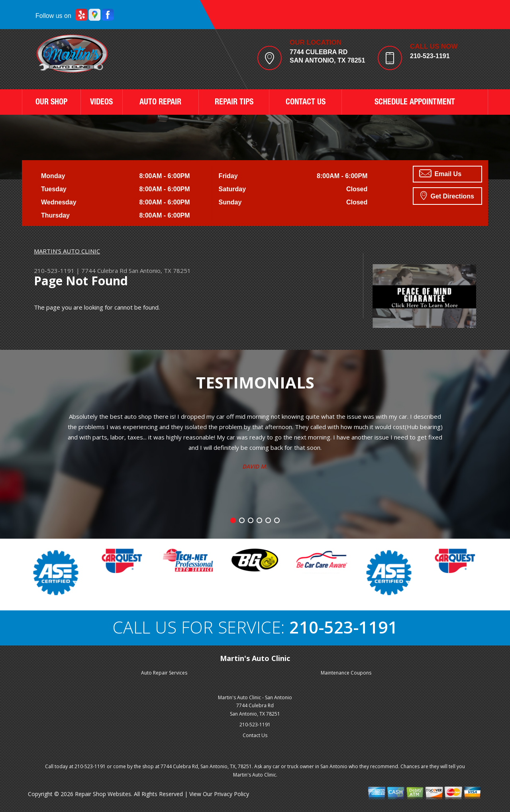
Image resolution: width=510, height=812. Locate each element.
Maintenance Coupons (346, 673)
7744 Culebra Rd (104, 271)
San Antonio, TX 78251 (160, 271)
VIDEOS (101, 103)
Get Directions (447, 195)
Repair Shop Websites (103, 794)
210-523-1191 (430, 56)
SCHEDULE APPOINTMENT (415, 103)
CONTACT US (306, 103)
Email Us (440, 173)
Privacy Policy (231, 794)
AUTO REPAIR (160, 103)
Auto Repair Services (164, 673)
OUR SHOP (51, 103)
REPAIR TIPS (234, 103)
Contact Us (255, 735)
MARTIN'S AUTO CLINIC (67, 251)
